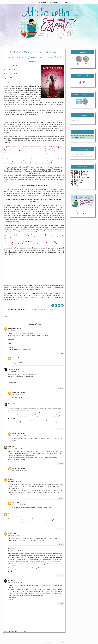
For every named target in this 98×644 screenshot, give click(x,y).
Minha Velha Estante (19, 358)
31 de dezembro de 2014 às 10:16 (16, 551)
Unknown (11, 479)
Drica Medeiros (23, 309)
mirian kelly (12, 533)
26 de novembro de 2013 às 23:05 (16, 371)
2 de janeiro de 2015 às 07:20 (19, 436)
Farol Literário (33, 309)
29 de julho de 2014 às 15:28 (15, 449)
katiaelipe (11, 447)
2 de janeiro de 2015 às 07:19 (19, 360)
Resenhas (53, 309)
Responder (60, 353)
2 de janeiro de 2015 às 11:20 (15, 582)
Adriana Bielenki (13, 369)
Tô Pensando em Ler (15, 328)
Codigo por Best (64, 642)
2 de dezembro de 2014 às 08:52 (16, 481)
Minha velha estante (78, 137)
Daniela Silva (12, 404)
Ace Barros (12, 580)
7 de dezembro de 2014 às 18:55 (16, 535)
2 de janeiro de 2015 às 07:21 (19, 470)
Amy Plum (14, 309)
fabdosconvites (13, 514)
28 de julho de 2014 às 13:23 (15, 406)
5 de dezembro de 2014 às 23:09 (16, 516)
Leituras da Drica (44, 309)
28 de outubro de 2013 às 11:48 (16, 331)
